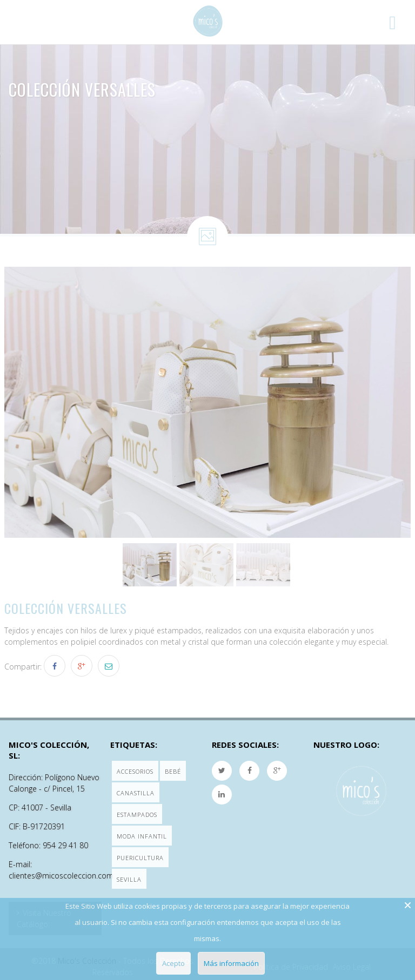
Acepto (173, 963)
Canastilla (136, 793)
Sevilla (129, 879)
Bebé (173, 771)
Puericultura (140, 858)
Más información (231, 963)
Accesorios (135, 771)
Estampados (137, 815)
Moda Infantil (142, 836)
